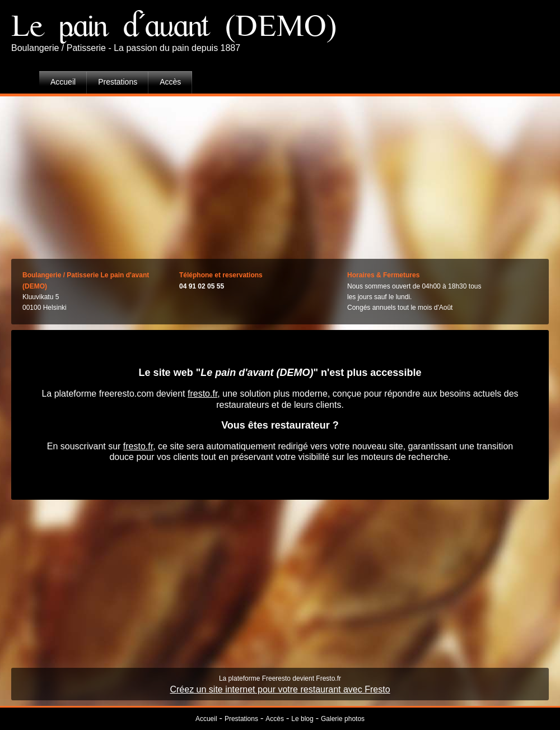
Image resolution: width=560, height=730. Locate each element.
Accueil (63, 82)
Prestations (118, 82)
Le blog (302, 719)
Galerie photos (343, 719)
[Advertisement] (280, 175)
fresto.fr (202, 394)
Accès (170, 82)
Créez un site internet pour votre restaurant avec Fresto (280, 689)
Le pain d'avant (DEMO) (174, 27)
